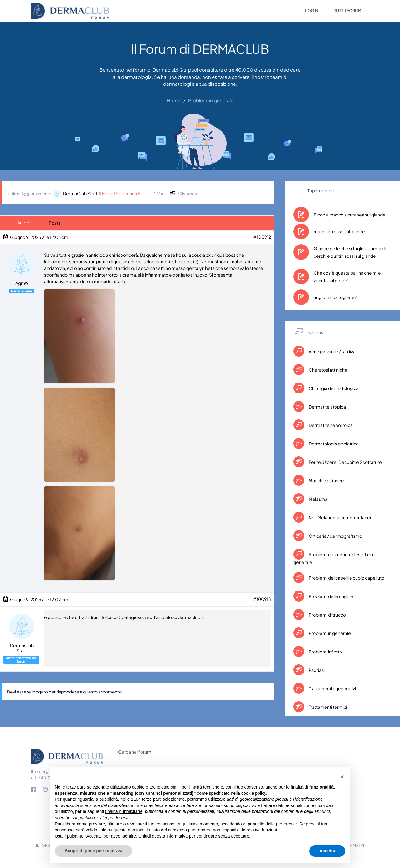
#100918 (262, 599)
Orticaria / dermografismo (335, 536)
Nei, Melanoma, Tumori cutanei (339, 517)
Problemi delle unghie (331, 596)
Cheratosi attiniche (328, 370)
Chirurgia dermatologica (333, 388)
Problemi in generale (329, 633)
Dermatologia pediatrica (333, 444)
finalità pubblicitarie (124, 811)
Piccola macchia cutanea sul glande (350, 215)
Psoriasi (316, 670)
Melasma (318, 499)
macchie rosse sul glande (339, 231)
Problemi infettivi (326, 652)
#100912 (262, 237)
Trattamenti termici (328, 707)
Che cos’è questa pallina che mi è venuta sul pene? (347, 277)
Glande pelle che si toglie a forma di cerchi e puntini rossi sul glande (350, 252)
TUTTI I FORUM (348, 11)
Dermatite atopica (327, 407)
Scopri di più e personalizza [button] (94, 851)
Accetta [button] (327, 851)
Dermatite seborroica (330, 425)
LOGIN (312, 11)
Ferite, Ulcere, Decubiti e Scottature (345, 462)
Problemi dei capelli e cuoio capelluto (346, 578)
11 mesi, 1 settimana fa (121, 193)
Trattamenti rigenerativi (332, 688)
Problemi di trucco (327, 615)
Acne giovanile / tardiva (332, 351)
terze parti (152, 799)
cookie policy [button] (254, 793)
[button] (342, 777)
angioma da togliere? (335, 297)
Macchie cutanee (326, 480)
